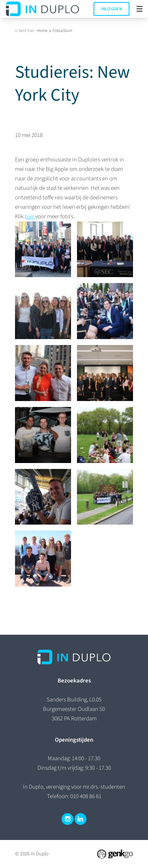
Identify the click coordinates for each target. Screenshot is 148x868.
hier (30, 217)
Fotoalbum (62, 31)
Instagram (67, 819)
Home (42, 31)
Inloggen (111, 9)
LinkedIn (81, 819)
